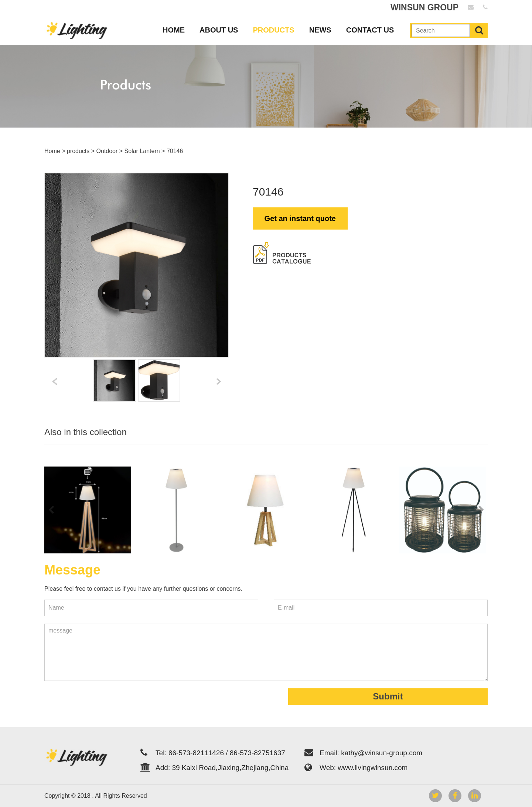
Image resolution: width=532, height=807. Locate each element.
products (78, 151)
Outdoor (107, 151)
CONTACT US (370, 30)
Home (52, 151)
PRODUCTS (273, 30)
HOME (174, 30)
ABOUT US (219, 30)
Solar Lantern (142, 151)
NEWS (320, 30)
